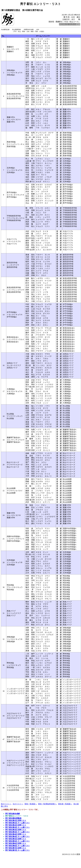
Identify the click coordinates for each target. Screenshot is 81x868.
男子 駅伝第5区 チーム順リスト (18, 841)
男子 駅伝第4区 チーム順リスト (18, 837)
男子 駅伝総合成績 (12, 814)
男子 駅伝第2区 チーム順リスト (18, 828)
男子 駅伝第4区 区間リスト (16, 834)
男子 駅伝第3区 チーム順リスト (18, 832)
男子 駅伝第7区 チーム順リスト (18, 850)
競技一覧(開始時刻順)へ (47, 804)
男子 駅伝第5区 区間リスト (16, 839)
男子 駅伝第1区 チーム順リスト (18, 823)
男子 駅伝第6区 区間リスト (16, 844)
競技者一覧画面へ (65, 804)
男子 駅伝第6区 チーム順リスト (18, 846)
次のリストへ (18, 804)
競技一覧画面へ (31, 804)
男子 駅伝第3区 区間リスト (16, 830)
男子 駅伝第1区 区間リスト (16, 821)
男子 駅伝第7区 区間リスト (16, 848)
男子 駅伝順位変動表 (13, 818)
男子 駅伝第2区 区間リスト (16, 825)
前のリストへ (6, 804)
